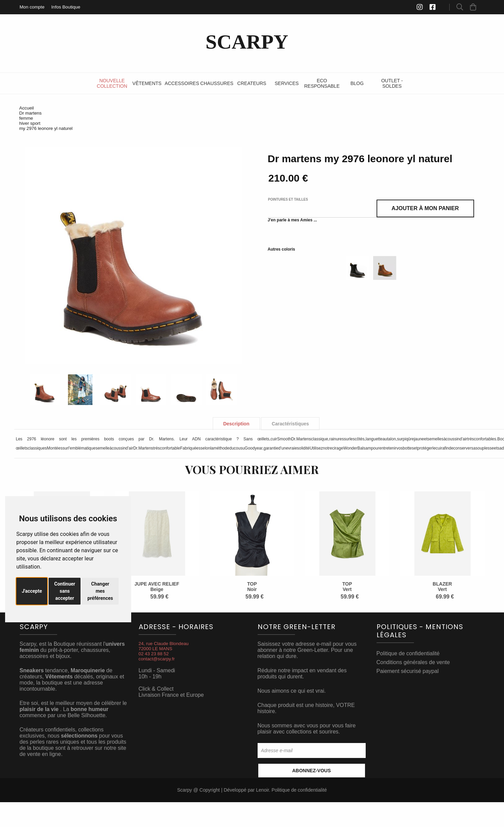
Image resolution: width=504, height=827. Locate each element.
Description (236, 424)
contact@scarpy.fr (157, 659)
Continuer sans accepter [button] (65, 591)
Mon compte (32, 7)
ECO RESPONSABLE (322, 83)
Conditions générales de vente (413, 662)
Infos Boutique (66, 7)
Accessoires (182, 83)
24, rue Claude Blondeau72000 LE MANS (164, 646)
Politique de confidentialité (408, 653)
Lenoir (262, 790)
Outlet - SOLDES (392, 83)
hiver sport (30, 123)
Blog (357, 83)
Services (287, 83)
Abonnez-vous (312, 771)
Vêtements (147, 83)
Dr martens (31, 113)
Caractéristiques (290, 424)
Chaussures (217, 83)
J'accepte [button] (32, 591)
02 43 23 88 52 (154, 654)
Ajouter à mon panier (425, 208)
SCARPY (247, 42)
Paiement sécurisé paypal (408, 671)
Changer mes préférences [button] (100, 591)
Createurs (252, 83)
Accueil (27, 108)
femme (26, 118)
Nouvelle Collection (112, 83)
